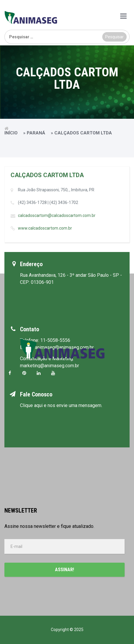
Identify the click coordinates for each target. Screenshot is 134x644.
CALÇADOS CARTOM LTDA (47, 175)
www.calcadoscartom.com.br (45, 228)
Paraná (36, 133)
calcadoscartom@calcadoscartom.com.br (57, 215)
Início (11, 133)
